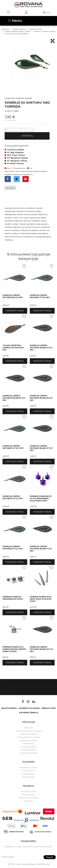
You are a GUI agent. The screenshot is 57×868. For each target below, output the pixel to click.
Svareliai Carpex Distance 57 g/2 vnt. (13, 548)
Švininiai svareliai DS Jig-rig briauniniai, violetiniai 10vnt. (41, 498)
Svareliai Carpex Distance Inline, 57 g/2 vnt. (41, 448)
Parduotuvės (46, 687)
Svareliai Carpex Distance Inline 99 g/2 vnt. (14, 398)
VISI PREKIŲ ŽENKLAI (28, 713)
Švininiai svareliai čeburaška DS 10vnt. (13, 598)
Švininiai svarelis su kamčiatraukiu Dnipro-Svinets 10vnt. (15, 649)
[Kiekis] (19, 130)
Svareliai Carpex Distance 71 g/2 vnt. (40, 296)
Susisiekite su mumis (26, 687)
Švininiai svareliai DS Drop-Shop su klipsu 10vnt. (41, 599)
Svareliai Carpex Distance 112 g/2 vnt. (13, 497)
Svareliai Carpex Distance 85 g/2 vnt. (13, 296)
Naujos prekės (9, 708)
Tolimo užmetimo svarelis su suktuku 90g (13, 348)
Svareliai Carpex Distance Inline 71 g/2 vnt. (41, 549)
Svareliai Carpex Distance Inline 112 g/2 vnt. (41, 348)
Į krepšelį (27, 136)
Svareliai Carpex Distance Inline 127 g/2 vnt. (41, 649)
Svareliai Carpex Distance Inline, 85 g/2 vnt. (41, 398)
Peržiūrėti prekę (15, 311)
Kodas (8, 111)
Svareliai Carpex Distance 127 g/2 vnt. (13, 447)
